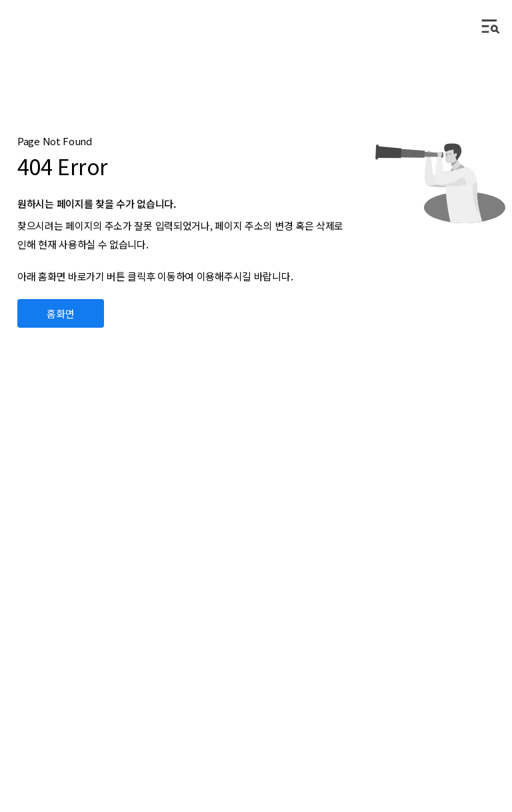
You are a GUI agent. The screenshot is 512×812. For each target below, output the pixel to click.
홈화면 (61, 313)
